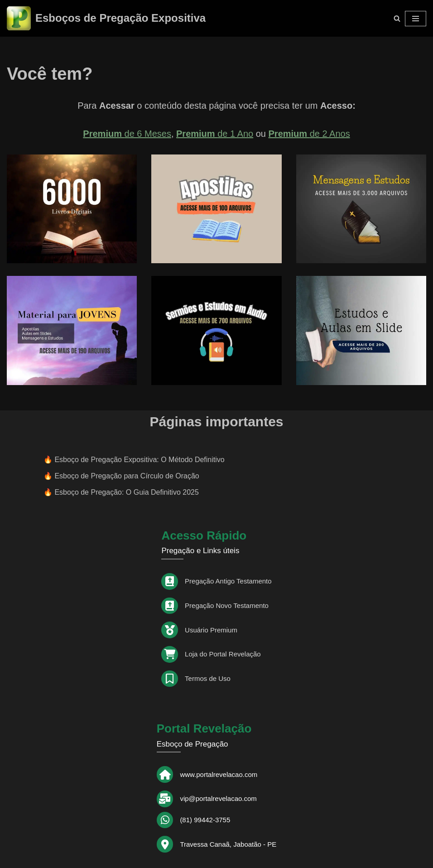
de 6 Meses (127, 134)
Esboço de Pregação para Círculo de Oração (127, 476)
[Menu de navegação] (416, 19)
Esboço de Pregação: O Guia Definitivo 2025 (126, 492)
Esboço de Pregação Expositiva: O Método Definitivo (139, 460)
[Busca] (397, 18)
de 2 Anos (309, 134)
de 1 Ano (215, 134)
